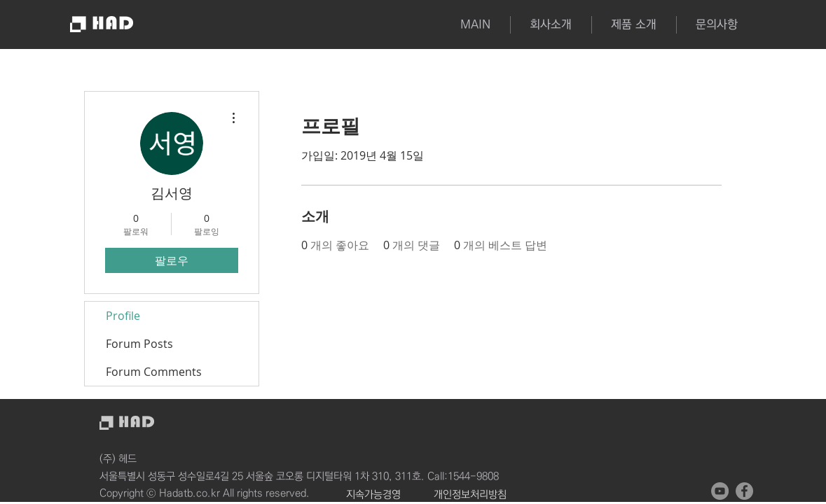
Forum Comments (154, 372)
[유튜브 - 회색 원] (720, 491)
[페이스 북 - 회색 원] (744, 491)
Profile (123, 316)
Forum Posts (139, 344)
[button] (634, 25)
